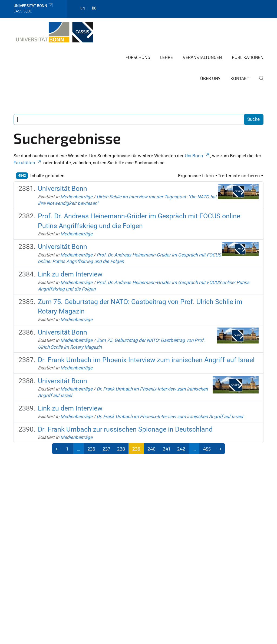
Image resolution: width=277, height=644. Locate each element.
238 (121, 449)
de (94, 8)
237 (106, 449)
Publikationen (248, 57)
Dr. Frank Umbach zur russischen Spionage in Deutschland (125, 429)
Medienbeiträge (76, 197)
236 (91, 449)
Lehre (166, 57)
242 (181, 449)
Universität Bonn (33, 6)
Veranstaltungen (202, 57)
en (83, 8)
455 (207, 449)
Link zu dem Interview (70, 274)
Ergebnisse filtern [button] (196, 176)
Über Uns (210, 78)
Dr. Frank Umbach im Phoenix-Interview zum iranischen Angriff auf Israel (146, 360)
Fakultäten (28, 163)
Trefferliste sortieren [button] (239, 176)
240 (151, 449)
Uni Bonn (197, 156)
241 (166, 449)
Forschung (138, 57)
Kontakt (240, 78)
